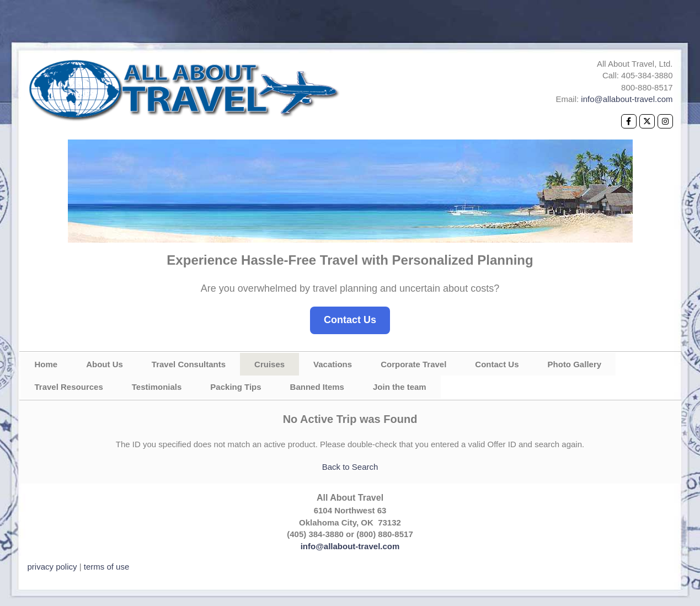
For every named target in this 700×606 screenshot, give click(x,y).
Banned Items (317, 387)
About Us (105, 364)
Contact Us (350, 320)
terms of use (107, 567)
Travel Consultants (189, 364)
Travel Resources (69, 387)
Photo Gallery (575, 364)
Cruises (269, 364)
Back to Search (350, 467)
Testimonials (157, 387)
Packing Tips (236, 387)
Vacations (333, 364)
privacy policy (52, 567)
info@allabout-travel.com (627, 99)
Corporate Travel (413, 364)
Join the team (400, 387)
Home (46, 364)
